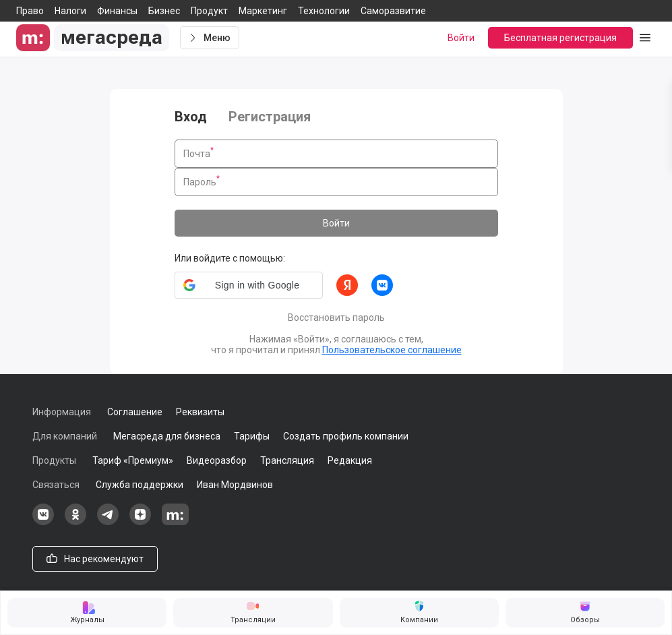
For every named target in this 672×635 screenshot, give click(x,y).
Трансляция (287, 460)
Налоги (70, 11)
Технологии (324, 11)
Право (30, 11)
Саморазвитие (393, 11)
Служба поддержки (140, 485)
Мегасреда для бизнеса (167, 436)
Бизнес (164, 11)
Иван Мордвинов (235, 485)
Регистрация (270, 117)
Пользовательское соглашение (392, 350)
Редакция (350, 460)
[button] (249, 285)
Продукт (209, 11)
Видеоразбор (217, 460)
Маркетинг (263, 11)
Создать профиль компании (346, 436)
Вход (191, 117)
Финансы (117, 11)
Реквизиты (200, 412)
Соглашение (135, 412)
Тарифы (252, 436)
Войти (336, 223)
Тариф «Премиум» (133, 460)
